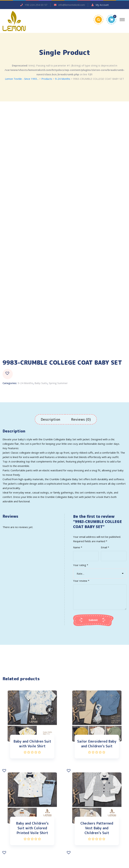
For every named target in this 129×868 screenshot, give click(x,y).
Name (78, 547)
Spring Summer (58, 383)
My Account (102, 5)
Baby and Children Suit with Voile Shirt (32, 744)
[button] (8, 374)
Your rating (81, 565)
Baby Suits (41, 383)
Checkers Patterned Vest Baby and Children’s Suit (97, 828)
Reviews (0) (81, 419)
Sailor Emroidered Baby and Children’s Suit (97, 744)
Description (50, 419)
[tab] (50, 419)
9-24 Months (25, 383)
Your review (81, 581)
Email (105, 547)
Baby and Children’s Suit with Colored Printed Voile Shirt (32, 828)
